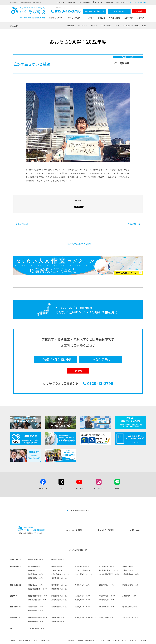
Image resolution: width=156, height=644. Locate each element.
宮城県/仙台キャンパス (35, 559)
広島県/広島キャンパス (106, 607)
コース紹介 (89, 18)
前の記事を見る (22, 224)
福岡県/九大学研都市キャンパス (86, 618)
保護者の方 (120, 2)
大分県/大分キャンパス (35, 621)
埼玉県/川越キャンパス (106, 566)
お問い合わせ (137, 530)
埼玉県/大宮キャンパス (130, 566)
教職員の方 (109, 2)
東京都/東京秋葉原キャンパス (85, 570)
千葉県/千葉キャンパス (59, 570)
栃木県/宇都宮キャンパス (36, 566)
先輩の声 (94, 26)
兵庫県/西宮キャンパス (59, 600)
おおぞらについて (56, 18)
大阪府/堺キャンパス (129, 596)
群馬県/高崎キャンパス (59, 566)
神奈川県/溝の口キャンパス (61, 574)
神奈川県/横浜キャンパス (83, 574)
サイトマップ (133, 640)
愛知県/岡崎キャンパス (106, 585)
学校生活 (101, 18)
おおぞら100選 (106, 26)
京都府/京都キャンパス (59, 596)
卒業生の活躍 (114, 18)
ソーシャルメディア (119, 640)
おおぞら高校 (28, 13)
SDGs (117, 26)
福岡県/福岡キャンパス (59, 618)
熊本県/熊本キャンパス (59, 621)
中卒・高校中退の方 (85, 2)
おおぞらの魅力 (74, 18)
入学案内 (141, 18)
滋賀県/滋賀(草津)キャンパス (37, 596)
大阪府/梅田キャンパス (83, 596)
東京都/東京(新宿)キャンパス (108, 570)
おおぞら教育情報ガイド (79, 510)
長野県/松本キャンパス (59, 578)
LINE (117, 488)
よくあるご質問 (105, 530)
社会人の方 (99, 2)
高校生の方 (71, 2)
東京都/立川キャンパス (130, 570)
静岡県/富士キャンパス (35, 585)
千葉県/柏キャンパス (35, 570)
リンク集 (143, 640)
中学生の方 (61, 2)
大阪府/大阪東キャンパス (107, 596)
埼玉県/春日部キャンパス (83, 566)
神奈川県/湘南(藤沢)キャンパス (109, 574)
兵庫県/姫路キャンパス (106, 600)
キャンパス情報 (74, 530)
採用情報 (80, 640)
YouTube (79, 488)
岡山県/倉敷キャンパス (59, 607)
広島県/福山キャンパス (83, 607)
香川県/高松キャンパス (130, 607)
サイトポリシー (105, 640)
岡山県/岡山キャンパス (35, 607)
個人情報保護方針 (91, 640)
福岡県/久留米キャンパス (107, 618)
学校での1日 (83, 26)
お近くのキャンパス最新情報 (137, 2)
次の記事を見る (134, 224)
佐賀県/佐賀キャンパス (130, 618)
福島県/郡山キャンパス (59, 559)
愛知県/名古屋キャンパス (131, 585)
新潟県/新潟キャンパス (35, 578)
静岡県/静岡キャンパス (59, 585)
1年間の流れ (70, 26)
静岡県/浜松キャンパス (83, 585)
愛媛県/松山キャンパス (35, 611)
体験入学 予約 (119, 11)
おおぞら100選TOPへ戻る (79, 244)
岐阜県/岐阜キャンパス (59, 589)
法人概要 (71, 640)
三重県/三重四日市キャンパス (38, 589)
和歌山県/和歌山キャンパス (37, 600)
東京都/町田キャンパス (35, 574)
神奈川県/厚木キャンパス (131, 574)
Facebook (43, 488)
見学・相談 (129, 18)
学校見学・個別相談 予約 (95, 11)
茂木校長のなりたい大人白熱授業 (134, 26)
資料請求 (139, 11)
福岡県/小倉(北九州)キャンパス (38, 618)
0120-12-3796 (66, 12)
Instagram (99, 488)
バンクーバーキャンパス (36, 628)
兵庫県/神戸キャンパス (83, 600)
